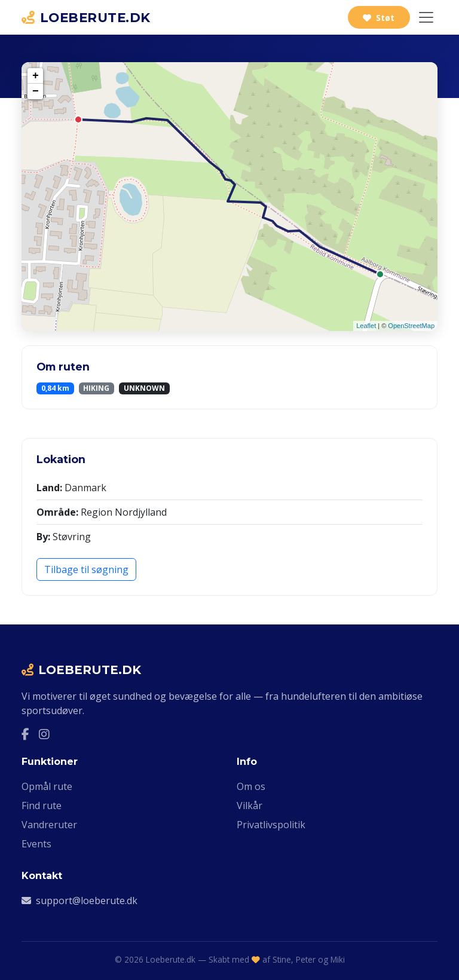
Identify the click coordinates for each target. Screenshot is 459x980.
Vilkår (250, 806)
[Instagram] (44, 734)
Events (36, 844)
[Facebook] (25, 734)
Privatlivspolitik (271, 825)
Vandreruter (49, 825)
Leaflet (366, 326)
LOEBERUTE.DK (86, 17)
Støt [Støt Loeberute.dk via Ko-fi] (379, 18)
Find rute (42, 806)
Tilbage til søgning (86, 569)
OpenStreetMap (411, 326)
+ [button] (36, 76)
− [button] (36, 91)
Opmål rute (47, 786)
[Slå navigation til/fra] (426, 17)
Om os (251, 786)
